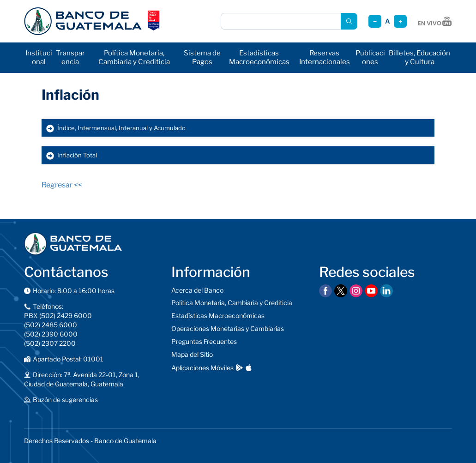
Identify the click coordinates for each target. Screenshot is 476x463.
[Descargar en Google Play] (239, 368)
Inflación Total (77, 155)
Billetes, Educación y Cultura (419, 57)
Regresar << (62, 185)
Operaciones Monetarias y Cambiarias (228, 328)
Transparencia (70, 57)
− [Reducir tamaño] (375, 21)
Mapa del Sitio (192, 354)
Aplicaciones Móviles (202, 368)
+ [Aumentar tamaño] (400, 21)
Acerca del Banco (197, 290)
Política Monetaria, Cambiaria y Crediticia (134, 57)
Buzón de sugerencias (65, 400)
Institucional (39, 57)
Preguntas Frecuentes (204, 341)
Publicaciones (370, 57)
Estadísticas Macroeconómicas (259, 57)
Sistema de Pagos (202, 57)
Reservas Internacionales (325, 57)
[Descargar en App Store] (249, 368)
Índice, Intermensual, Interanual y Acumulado (121, 128)
